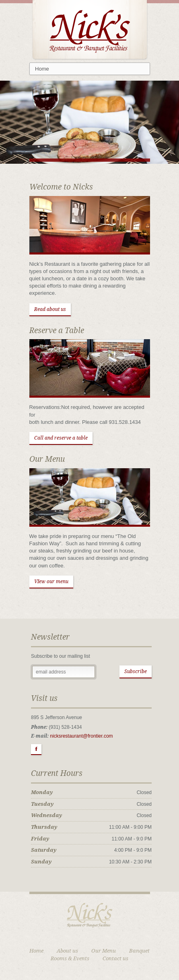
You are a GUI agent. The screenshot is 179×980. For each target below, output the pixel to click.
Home (36, 951)
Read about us (50, 309)
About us (67, 951)
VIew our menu (51, 582)
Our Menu (104, 951)
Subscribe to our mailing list (61, 656)
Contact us (115, 958)
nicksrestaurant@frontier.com (81, 736)
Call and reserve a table (61, 438)
